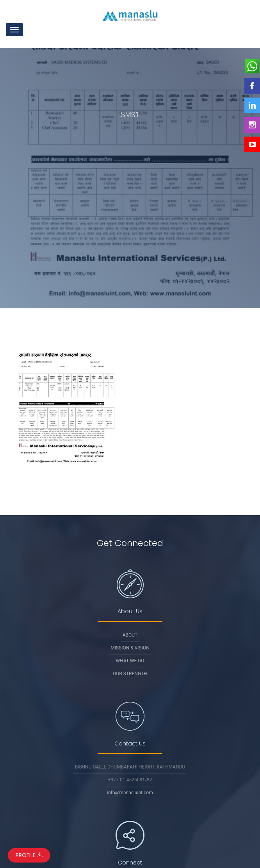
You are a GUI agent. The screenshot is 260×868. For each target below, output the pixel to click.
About (130, 635)
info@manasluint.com (130, 793)
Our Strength (130, 674)
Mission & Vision (130, 648)
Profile (29, 855)
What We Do (130, 661)
